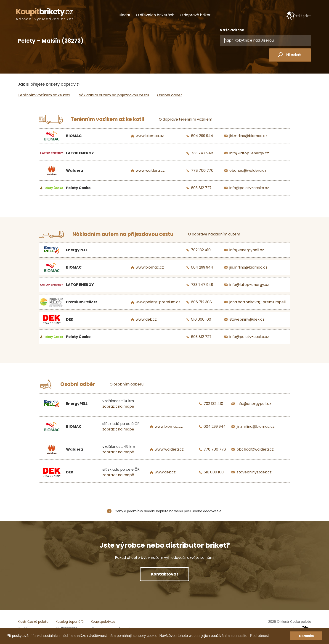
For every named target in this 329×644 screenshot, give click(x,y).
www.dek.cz (146, 319)
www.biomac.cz (150, 136)
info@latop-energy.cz (249, 153)
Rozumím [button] (306, 636)
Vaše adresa (232, 30)
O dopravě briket (195, 15)
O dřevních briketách (155, 15)
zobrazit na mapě (118, 406)
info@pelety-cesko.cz (249, 188)
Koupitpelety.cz (103, 622)
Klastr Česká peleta (33, 622)
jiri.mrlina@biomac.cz (248, 136)
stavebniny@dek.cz (247, 319)
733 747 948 (202, 153)
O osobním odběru (127, 384)
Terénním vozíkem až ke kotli (44, 95)
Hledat (125, 15)
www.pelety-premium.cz (158, 302)
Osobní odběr (170, 95)
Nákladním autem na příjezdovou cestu (114, 95)
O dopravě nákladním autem (214, 234)
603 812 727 (201, 188)
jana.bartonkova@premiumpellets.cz (263, 302)
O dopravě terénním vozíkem (186, 119)
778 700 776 (202, 170)
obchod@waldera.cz (248, 170)
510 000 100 (201, 319)
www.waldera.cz (150, 170)
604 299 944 (202, 136)
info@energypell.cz (247, 250)
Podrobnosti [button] (260, 636)
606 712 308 (201, 302)
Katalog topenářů (70, 622)
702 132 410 (201, 250)
